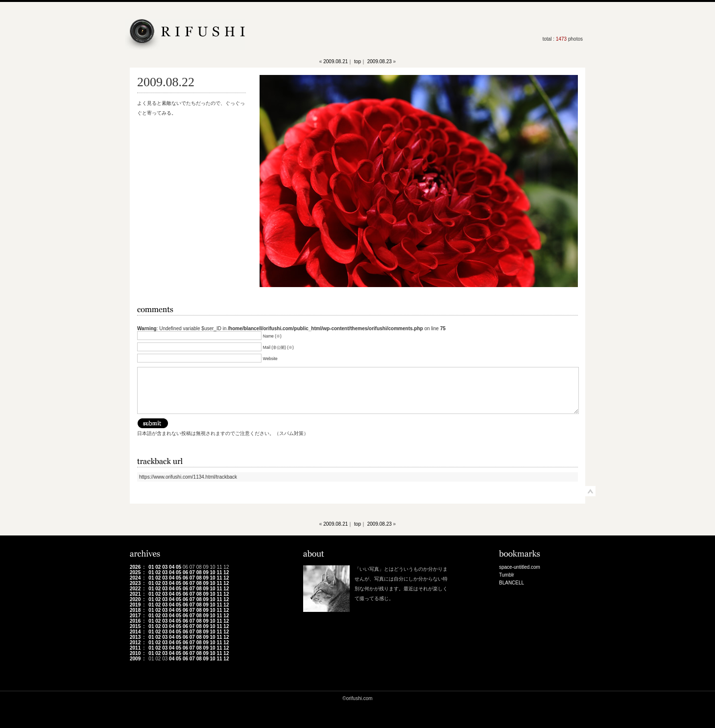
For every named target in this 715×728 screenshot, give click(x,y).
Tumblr (507, 575)
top (357, 61)
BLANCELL (512, 583)
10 (213, 572)
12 (226, 572)
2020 (135, 599)
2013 (135, 637)
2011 (135, 648)
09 (206, 572)
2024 (135, 578)
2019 (135, 605)
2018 (135, 610)
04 (172, 567)
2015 (135, 626)
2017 (135, 616)
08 (199, 572)
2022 (135, 589)
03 (165, 567)
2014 (135, 632)
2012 (135, 643)
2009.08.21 (335, 61)
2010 (135, 653)
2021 (135, 594)
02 (158, 567)
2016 (135, 621)
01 (151, 567)
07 (192, 572)
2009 (135, 659)
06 (185, 572)
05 (179, 567)
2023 (135, 583)
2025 (135, 572)
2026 (135, 567)
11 (219, 572)
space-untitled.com (520, 567)
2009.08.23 (380, 61)
